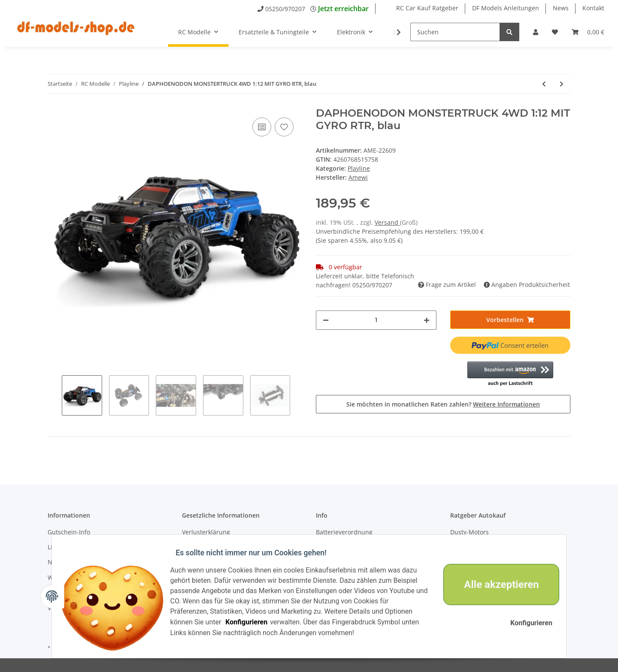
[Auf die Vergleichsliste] (262, 127)
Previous (55, 395)
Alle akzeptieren (496, 585)
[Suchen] (455, 32)
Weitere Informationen (506, 404)
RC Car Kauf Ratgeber (427, 8)
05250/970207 (285, 9)
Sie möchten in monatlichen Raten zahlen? (443, 404)
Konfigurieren (252, 622)
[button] (536, 32)
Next (297, 395)
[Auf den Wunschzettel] (284, 127)
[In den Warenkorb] (510, 320)
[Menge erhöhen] (427, 320)
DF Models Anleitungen (506, 8)
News (561, 8)
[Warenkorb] (588, 32)
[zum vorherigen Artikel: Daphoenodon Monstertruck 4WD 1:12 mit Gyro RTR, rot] (544, 84)
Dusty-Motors (470, 532)
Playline (359, 168)
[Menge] (376, 320)
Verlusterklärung (206, 532)
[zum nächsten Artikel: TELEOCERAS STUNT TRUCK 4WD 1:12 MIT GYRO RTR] (562, 84)
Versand (387, 222)
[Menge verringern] (326, 320)
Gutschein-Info (69, 532)
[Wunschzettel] (555, 32)
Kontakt (593, 8)
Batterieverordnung (344, 532)
